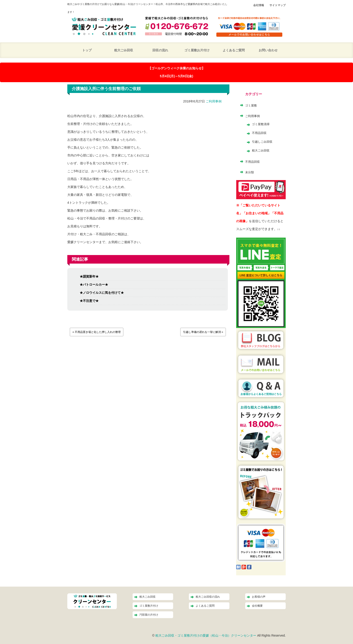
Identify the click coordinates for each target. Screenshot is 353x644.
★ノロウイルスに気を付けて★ (102, 293)
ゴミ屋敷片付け (149, 606)
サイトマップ (278, 5)
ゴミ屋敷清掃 (261, 124)
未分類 (250, 172)
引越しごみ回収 (262, 142)
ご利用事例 (214, 101)
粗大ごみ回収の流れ (208, 597)
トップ (87, 50)
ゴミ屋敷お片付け (197, 50)
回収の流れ (160, 50)
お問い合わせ (268, 50)
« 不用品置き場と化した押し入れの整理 (97, 332)
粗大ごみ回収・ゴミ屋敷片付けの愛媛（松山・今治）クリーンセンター (206, 635)
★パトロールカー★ (94, 285)
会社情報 (259, 5)
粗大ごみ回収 (124, 50)
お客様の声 (259, 597)
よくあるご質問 (234, 50)
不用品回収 (259, 133)
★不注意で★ (89, 301)
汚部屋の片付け (149, 615)
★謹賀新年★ (89, 276)
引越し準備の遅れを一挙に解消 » (203, 332)
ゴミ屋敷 (251, 105)
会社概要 (257, 606)
